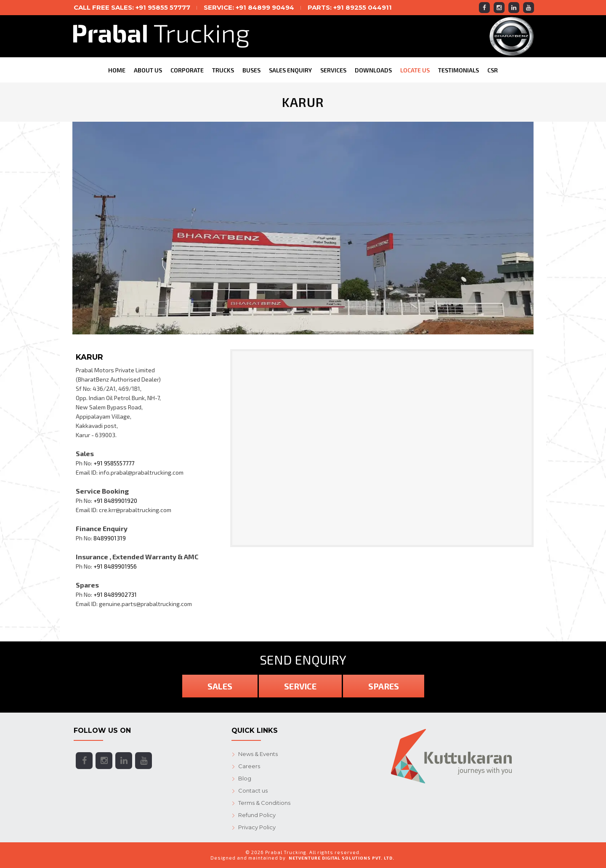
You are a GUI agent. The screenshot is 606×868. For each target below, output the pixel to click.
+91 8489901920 (115, 501)
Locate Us (415, 70)
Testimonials (458, 70)
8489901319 (110, 538)
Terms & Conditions (264, 803)
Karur (89, 357)
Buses (251, 70)
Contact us (253, 791)
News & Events (258, 754)
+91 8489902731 (115, 594)
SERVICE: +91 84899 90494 (249, 7)
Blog (245, 778)
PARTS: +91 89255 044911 (350, 7)
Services (333, 70)
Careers (249, 766)
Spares (384, 686)
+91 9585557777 (114, 463)
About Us (148, 70)
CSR (493, 70)
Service (300, 686)
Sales (220, 686)
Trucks (223, 70)
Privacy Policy (257, 827)
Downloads (373, 70)
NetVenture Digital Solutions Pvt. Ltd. (342, 858)
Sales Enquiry (290, 70)
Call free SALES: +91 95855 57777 (132, 7)
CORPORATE (187, 70)
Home (117, 70)
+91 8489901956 (115, 566)
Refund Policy (257, 815)
